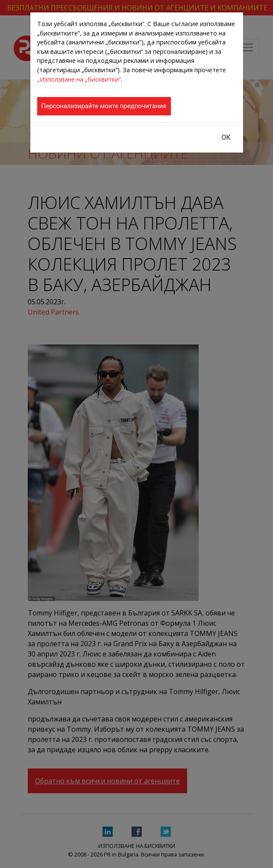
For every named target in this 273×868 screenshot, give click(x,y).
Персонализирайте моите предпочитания (104, 106)
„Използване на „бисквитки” (79, 79)
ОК (226, 137)
